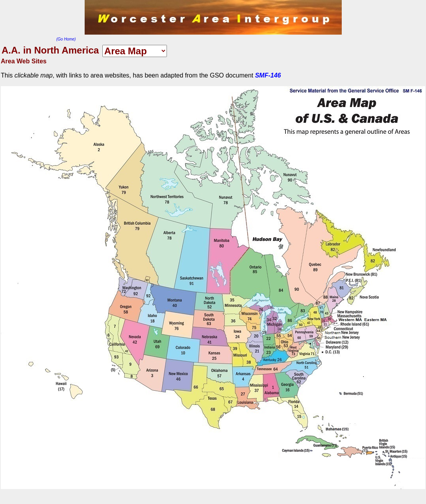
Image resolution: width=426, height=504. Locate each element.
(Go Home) (66, 39)
